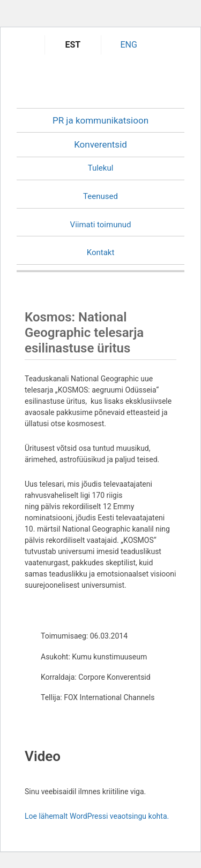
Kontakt (101, 252)
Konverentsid (100, 144)
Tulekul (101, 168)
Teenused (100, 196)
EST (73, 45)
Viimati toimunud (101, 225)
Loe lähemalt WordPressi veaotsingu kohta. (97, 816)
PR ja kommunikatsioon (100, 120)
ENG (128, 45)
